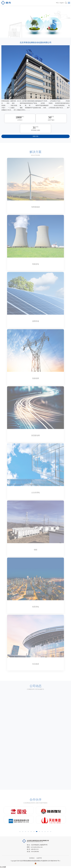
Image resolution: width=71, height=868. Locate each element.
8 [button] (40, 832)
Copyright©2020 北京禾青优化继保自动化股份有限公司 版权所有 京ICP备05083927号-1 (35, 861)
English (62, 3)
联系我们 (32, 858)
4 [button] (29, 832)
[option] (35, 23)
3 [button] (26, 832)
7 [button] (37, 832)
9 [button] (43, 832)
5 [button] (31, 832)
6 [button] (34, 832)
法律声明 (39, 858)
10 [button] (45, 832)
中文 (57, 3)
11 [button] (48, 832)
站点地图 (3, 867)
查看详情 (36, 136)
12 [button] (51, 832)
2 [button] (23, 832)
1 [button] (20, 832)
